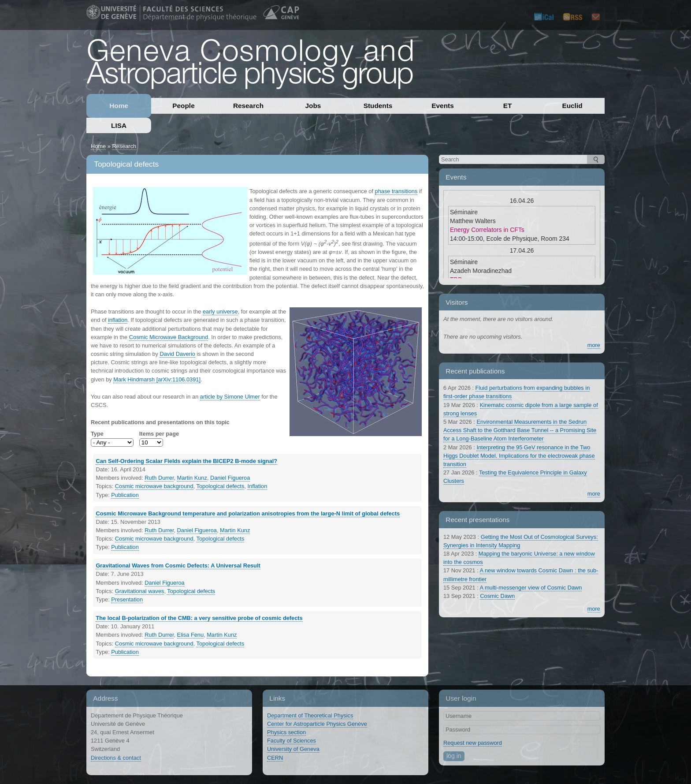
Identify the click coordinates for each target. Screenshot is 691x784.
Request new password (473, 743)
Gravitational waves (140, 591)
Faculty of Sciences (292, 741)
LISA (119, 125)
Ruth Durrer (159, 478)
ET (508, 106)
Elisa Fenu (190, 635)
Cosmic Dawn (497, 596)
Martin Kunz (192, 478)
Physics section (286, 732)
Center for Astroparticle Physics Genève (317, 724)
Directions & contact (116, 758)
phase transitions (396, 191)
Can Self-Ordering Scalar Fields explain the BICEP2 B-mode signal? (186, 461)
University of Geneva (293, 749)
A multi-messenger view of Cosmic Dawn (531, 588)
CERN (275, 758)
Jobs (313, 106)
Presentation (127, 599)
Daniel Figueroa (230, 478)
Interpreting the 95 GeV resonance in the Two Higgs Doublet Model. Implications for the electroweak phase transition (519, 456)
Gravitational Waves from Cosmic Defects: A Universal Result (178, 566)
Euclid (572, 106)
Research (248, 106)
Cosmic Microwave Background (169, 337)
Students (378, 106)
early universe (220, 312)
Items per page (159, 434)
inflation (118, 320)
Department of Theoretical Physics (310, 715)
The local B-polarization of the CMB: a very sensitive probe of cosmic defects (199, 618)
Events (442, 106)
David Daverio (177, 354)
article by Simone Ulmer (230, 397)
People (183, 106)
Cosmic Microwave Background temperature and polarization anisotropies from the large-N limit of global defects (248, 513)
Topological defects (220, 486)
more (594, 345)
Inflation (257, 486)
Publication (125, 495)
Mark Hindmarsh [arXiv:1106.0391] (157, 379)
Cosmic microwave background (154, 486)
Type (97, 434)
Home (119, 106)
